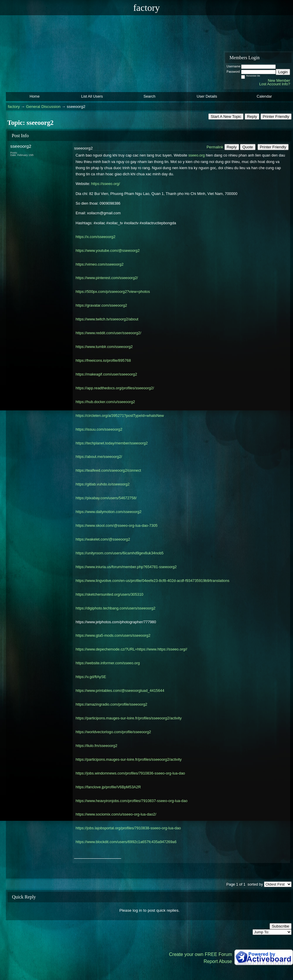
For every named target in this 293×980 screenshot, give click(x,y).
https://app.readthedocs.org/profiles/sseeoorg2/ (115, 388)
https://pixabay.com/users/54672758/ (106, 498)
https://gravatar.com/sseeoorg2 (101, 305)
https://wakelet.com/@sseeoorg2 (103, 539)
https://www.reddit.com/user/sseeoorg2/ (108, 333)
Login (283, 72)
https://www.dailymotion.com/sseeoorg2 (109, 512)
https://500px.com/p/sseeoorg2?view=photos (113, 292)
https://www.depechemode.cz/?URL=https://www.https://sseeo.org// (131, 649)
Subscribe (281, 926)
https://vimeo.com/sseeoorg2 (100, 264)
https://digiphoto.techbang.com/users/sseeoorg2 (115, 608)
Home (35, 96)
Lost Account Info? (275, 84)
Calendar (264, 96)
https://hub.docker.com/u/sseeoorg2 (105, 402)
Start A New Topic (226, 117)
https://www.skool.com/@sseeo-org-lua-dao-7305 (117, 525)
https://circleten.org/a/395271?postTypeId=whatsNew (120, 416)
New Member (279, 80)
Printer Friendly (276, 117)
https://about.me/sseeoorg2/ (99, 457)
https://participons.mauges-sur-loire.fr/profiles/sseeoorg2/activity (129, 718)
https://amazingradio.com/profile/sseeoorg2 (111, 704)
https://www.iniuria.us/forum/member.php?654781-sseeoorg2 (126, 567)
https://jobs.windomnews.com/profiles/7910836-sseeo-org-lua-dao (130, 773)
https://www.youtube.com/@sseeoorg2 (108, 250)
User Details (207, 96)
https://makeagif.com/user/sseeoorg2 (106, 374)
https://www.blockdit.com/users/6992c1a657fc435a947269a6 (126, 842)
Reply (252, 117)
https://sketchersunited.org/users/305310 (109, 594)
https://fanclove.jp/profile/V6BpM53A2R (108, 787)
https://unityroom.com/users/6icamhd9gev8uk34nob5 (120, 553)
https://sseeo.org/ (105, 184)
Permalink (215, 147)
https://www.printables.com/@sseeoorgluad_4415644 (120, 691)
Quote (248, 147)
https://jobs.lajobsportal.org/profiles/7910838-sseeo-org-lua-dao (128, 828)
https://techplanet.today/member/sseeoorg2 (112, 443)
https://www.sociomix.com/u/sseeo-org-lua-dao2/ (116, 814)
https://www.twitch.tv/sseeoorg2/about (107, 319)
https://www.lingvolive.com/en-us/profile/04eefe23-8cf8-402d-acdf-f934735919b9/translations (153, 581)
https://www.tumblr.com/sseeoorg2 (104, 347)
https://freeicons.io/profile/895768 (103, 360)
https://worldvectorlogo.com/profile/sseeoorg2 (113, 732)
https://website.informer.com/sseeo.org (108, 663)
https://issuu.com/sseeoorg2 (99, 429)
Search (150, 96)
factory (14, 107)
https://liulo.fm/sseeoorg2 (96, 746)
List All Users (92, 96)
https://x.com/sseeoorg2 (96, 237)
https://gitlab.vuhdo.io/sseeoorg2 (103, 484)
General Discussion (43, 107)
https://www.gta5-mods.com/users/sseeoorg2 (113, 635)
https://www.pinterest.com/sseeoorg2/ (107, 278)
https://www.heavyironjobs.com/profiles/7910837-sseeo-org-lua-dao (132, 801)
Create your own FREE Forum (201, 954)
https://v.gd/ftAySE (91, 677)
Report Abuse (218, 961)
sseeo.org (196, 155)
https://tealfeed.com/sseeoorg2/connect (108, 470)
